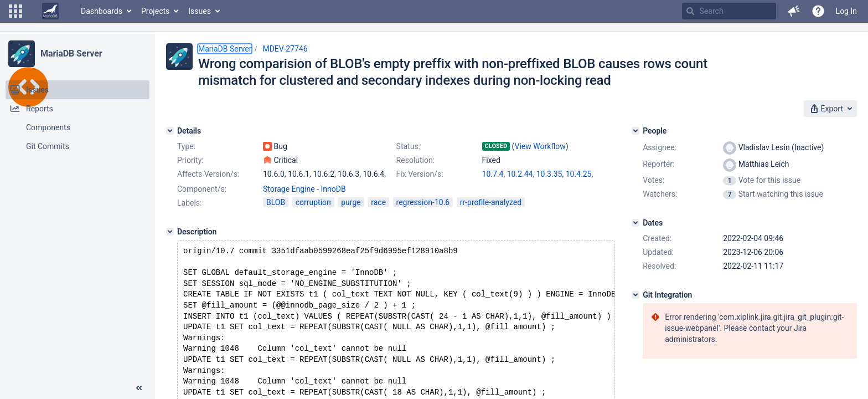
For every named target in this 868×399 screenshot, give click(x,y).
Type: (186, 146)
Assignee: (660, 147)
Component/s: (202, 189)
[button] (15, 11)
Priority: (190, 160)
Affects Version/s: (208, 174)
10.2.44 (520, 174)
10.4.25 (579, 174)
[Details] (170, 131)
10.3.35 (549, 174)
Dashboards (102, 11)
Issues (200, 11)
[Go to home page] (50, 11)
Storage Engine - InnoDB (304, 189)
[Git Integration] (635, 295)
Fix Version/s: (420, 174)
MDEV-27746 (285, 49)
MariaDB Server (71, 53)
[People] (635, 131)
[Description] (170, 232)
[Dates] (635, 223)
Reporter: (658, 164)
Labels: (189, 203)
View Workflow (540, 146)
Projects (155, 11)
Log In (846, 11)
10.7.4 (493, 174)
